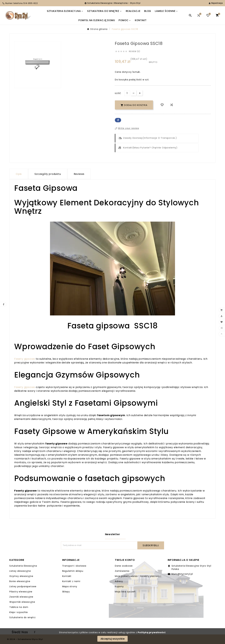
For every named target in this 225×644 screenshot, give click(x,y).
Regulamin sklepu (73, 571)
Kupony (119, 586)
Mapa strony (70, 586)
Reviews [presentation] (79, 174)
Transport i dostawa (74, 566)
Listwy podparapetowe (23, 586)
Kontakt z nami (71, 581)
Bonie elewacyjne (20, 581)
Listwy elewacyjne (20, 571)
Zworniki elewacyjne (21, 597)
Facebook (118, 120)
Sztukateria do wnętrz (22, 617)
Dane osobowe (124, 566)
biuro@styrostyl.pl (182, 574)
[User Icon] (216, 3)
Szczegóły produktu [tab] (48, 174)
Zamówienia (122, 571)
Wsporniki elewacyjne (22, 602)
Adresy (119, 581)
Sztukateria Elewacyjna (23, 566)
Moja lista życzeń (125, 592)
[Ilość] (127, 93)
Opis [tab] (19, 174)
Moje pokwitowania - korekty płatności (138, 576)
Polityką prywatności (151, 632)
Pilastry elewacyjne (21, 592)
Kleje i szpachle (19, 612)
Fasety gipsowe (25, 359)
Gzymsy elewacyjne (21, 576)
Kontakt (67, 576)
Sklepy (66, 592)
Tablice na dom (19, 607)
